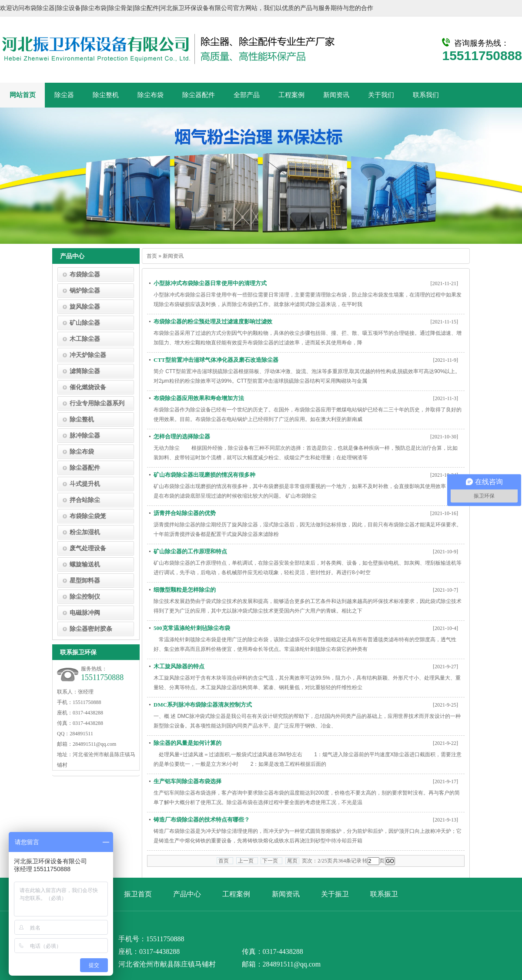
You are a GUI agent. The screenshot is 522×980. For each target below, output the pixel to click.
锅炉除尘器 (85, 291)
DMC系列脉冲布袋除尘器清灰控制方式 (203, 705)
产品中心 (187, 894)
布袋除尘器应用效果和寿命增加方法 (199, 398)
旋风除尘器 (85, 307)
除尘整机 (82, 419)
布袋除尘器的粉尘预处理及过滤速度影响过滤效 (213, 322)
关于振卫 (335, 894)
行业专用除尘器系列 (97, 403)
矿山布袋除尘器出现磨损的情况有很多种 (204, 475)
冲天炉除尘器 (88, 355)
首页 (152, 256)
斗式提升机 (85, 484)
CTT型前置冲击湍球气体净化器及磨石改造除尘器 (216, 360)
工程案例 (236, 894)
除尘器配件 (85, 468)
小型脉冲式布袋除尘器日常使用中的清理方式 (210, 283)
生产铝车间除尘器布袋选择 (187, 781)
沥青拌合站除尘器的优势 (185, 513)
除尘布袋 (82, 452)
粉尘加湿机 (85, 532)
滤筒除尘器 (85, 371)
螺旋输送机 (85, 564)
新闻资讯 (286, 894)
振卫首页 (138, 894)
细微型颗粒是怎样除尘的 (185, 590)
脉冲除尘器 (85, 436)
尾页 (292, 861)
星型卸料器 (85, 581)
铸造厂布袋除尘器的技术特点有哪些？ (202, 820)
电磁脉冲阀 (85, 613)
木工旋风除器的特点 (179, 666)
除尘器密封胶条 (91, 629)
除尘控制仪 (85, 597)
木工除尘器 (85, 339)
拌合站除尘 (85, 500)
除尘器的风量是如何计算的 (187, 743)
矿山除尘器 (85, 323)
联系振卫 (384, 894)
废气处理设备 (88, 548)
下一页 (271, 861)
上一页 (247, 861)
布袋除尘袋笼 (88, 516)
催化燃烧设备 (88, 387)
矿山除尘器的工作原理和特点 (190, 551)
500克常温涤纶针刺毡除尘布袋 (192, 628)
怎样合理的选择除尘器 (182, 436)
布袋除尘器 (85, 274)
